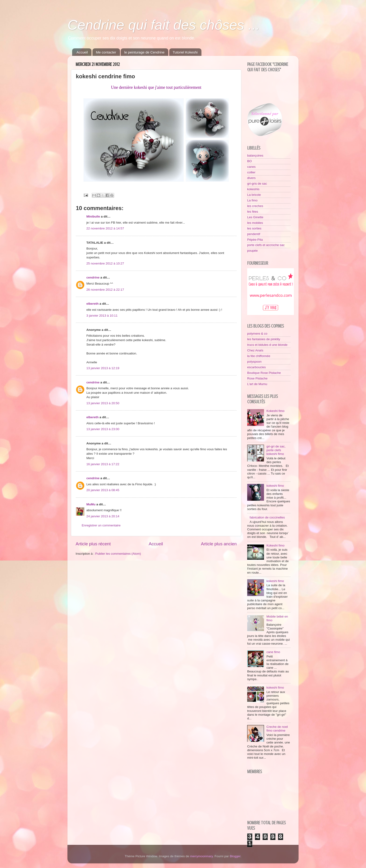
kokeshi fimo (275, 486)
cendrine (93, 277)
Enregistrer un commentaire (101, 525)
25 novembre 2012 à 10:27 (105, 263)
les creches (255, 206)
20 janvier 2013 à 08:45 (103, 490)
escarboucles (257, 367)
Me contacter (106, 52)
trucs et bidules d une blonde (267, 345)
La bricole (254, 195)
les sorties (254, 228)
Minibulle (93, 216)
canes (251, 167)
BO (250, 161)
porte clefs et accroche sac (266, 245)
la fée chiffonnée (259, 356)
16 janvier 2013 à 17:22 (103, 464)
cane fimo (273, 652)
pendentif (254, 234)
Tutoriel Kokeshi (185, 52)
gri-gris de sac (257, 184)
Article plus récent (93, 544)
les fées (253, 212)
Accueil (82, 52)
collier (251, 172)
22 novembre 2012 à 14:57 (105, 228)
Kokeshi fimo (275, 411)
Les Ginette (255, 217)
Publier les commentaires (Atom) (118, 554)
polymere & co (257, 334)
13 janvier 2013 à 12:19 (103, 368)
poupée (252, 251)
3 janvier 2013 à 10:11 (102, 316)
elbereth (93, 304)
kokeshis (253, 189)
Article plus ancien (219, 544)
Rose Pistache (257, 378)
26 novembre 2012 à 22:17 (105, 290)
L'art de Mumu (257, 384)
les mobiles (255, 223)
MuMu (91, 504)
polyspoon (254, 362)
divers (251, 178)
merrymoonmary (201, 856)
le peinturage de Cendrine (144, 52)
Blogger (235, 856)
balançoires (255, 155)
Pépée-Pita (255, 240)
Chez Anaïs (255, 350)
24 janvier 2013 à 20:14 (103, 516)
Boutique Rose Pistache (264, 373)
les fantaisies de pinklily (264, 339)
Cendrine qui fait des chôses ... (164, 25)
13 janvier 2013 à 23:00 (103, 429)
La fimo (252, 200)
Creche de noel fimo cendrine (277, 729)
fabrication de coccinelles (267, 517)
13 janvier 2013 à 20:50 (103, 403)
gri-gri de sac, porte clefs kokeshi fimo (276, 450)
